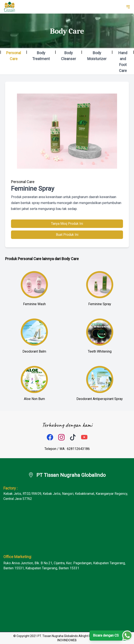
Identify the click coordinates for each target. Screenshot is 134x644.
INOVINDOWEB (67, 640)
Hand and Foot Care (123, 62)
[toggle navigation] (128, 7)
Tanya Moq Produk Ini (67, 224)
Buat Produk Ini (67, 235)
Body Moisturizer (97, 56)
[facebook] (50, 437)
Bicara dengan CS (106, 635)
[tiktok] (73, 437)
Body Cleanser (68, 56)
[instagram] (61, 437)
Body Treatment (41, 56)
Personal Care (14, 56)
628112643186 (78, 449)
